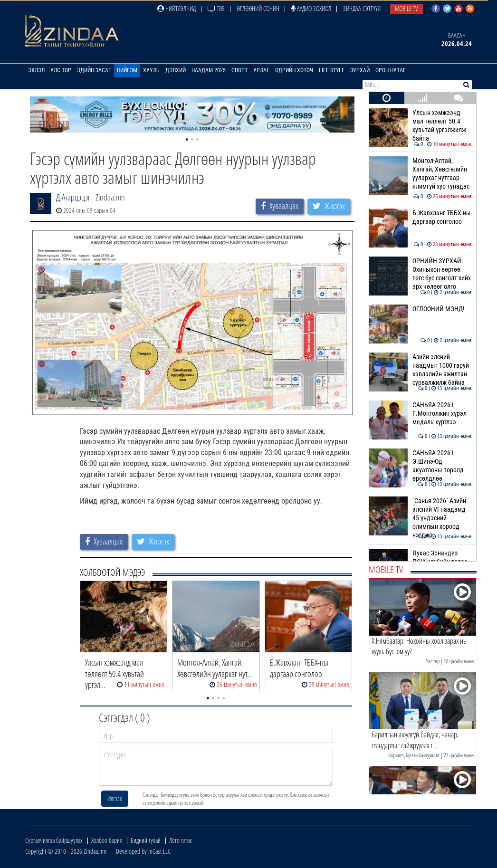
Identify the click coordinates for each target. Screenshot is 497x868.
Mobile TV (406, 8)
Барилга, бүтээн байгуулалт (414, 755)
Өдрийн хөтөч (294, 70)
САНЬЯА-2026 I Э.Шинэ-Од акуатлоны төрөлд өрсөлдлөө (420, 466)
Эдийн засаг (94, 70)
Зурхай (360, 70)
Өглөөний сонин (258, 8)
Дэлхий (176, 70)
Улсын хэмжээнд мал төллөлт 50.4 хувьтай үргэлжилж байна (420, 126)
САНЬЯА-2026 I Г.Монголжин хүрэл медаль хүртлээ (420, 414)
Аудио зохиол (311, 8)
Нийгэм (127, 70)
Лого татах (181, 840)
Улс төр (61, 70)
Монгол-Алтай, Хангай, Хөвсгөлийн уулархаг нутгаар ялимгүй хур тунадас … (420, 178)
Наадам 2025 (209, 70)
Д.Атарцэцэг (73, 197)
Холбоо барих (107, 840)
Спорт (239, 70)
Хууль (151, 70)
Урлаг (261, 70)
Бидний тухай (146, 840)
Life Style (332, 70)
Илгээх (115, 798)
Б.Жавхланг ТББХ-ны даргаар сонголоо (420, 217)
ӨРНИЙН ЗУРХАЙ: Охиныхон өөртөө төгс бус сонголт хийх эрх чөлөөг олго (420, 274)
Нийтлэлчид (177, 8)
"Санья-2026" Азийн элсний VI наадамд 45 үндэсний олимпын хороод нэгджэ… (420, 518)
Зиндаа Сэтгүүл (362, 8)
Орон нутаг (391, 70)
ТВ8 (216, 8)
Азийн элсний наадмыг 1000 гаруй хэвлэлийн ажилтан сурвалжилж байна (420, 370)
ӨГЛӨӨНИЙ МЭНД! (420, 309)
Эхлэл (36, 70)
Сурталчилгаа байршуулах (54, 840)
